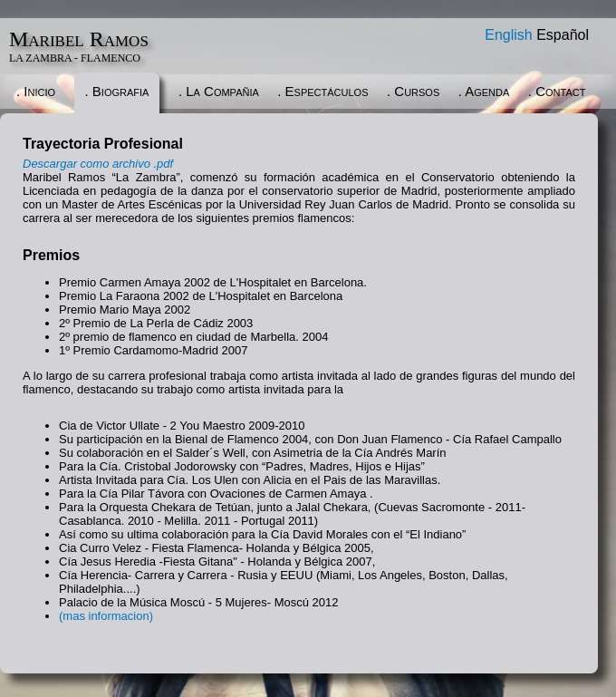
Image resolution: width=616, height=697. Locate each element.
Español (563, 35)
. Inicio (36, 91)
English (508, 35)
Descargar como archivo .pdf (98, 164)
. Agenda (484, 91)
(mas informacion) (106, 616)
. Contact (557, 91)
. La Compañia (219, 91)
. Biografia (117, 91)
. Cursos (413, 91)
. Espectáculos (322, 91)
